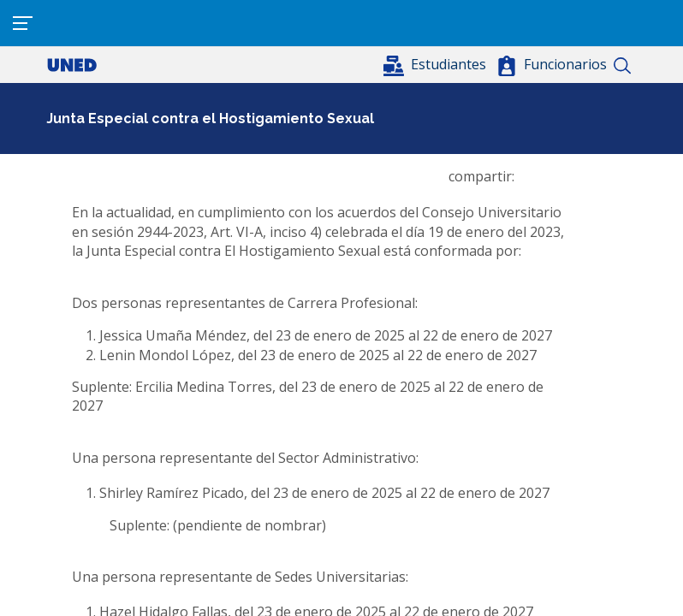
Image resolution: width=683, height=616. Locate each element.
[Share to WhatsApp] (560, 176)
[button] (437, 64)
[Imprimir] (611, 176)
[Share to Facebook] (534, 176)
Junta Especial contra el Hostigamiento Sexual (210, 118)
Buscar (622, 66)
